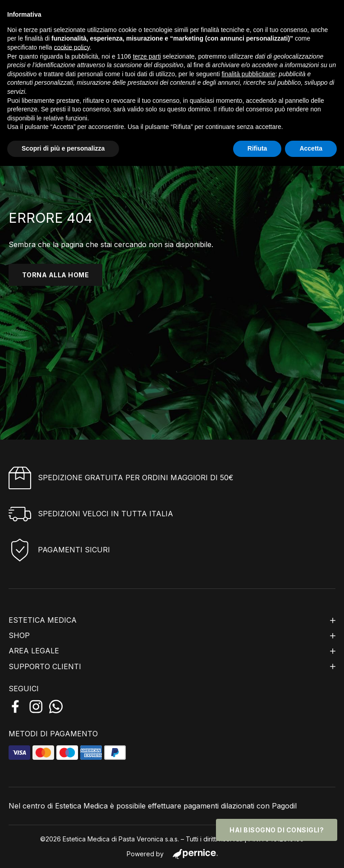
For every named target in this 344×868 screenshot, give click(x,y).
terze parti (147, 56)
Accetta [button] (311, 148)
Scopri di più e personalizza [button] (63, 148)
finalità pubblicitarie (248, 74)
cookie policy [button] (72, 47)
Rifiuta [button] (257, 148)
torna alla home (56, 275)
